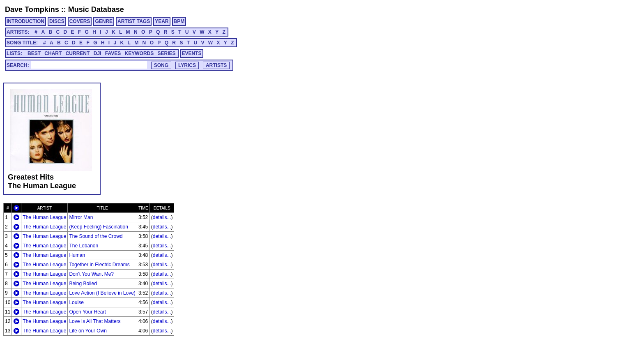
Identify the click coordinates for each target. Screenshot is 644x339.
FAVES (113, 53)
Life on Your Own (88, 331)
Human (77, 255)
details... (162, 217)
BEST (34, 53)
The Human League (44, 217)
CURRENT (78, 53)
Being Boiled (83, 284)
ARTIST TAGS (134, 21)
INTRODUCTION (25, 21)
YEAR (162, 21)
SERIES (167, 53)
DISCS (57, 21)
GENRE (104, 21)
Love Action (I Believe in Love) (102, 293)
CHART (53, 53)
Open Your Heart (87, 312)
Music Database (96, 9)
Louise (76, 302)
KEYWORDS (139, 53)
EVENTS (192, 53)
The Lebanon (84, 246)
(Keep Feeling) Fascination (98, 227)
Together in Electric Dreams (99, 265)
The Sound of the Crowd (96, 236)
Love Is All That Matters (95, 321)
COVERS (80, 21)
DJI (98, 53)
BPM (179, 21)
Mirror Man (81, 217)
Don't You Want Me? (91, 274)
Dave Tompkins (32, 9)
